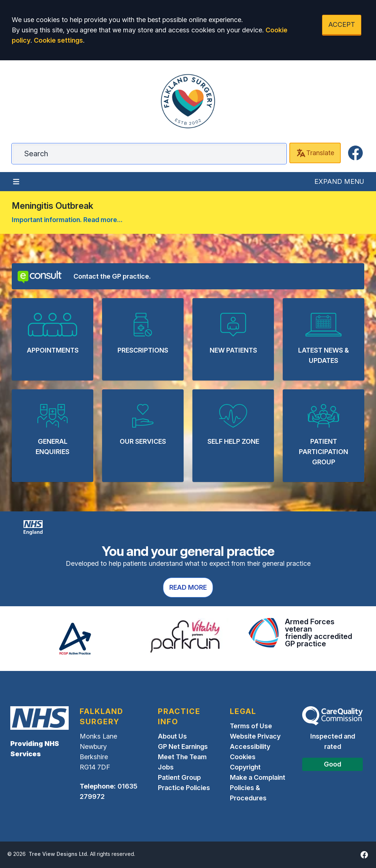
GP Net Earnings (183, 746)
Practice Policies (184, 788)
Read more (188, 587)
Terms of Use (251, 726)
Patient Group (179, 777)
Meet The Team (182, 757)
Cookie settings (58, 40)
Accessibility (250, 746)
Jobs (166, 767)
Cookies (243, 757)
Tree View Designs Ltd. (59, 854)
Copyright (245, 767)
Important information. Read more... (67, 220)
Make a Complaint (258, 777)
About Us (172, 736)
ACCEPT (342, 24)
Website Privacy (255, 736)
